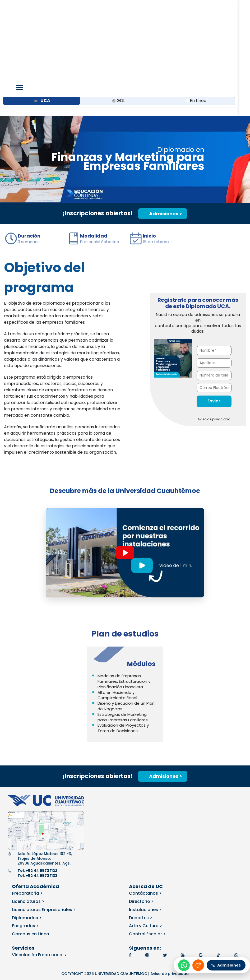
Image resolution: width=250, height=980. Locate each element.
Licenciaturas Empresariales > (44, 840)
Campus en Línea (31, 864)
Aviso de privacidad (214, 350)
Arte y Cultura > (145, 856)
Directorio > (141, 832)
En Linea (196, 31)
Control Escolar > (147, 864)
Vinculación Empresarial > (39, 885)
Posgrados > (25, 856)
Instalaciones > (145, 840)
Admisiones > (163, 144)
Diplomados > (27, 848)
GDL (119, 31)
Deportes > (141, 848)
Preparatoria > (27, 824)
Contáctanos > (145, 824)
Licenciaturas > (28, 832)
